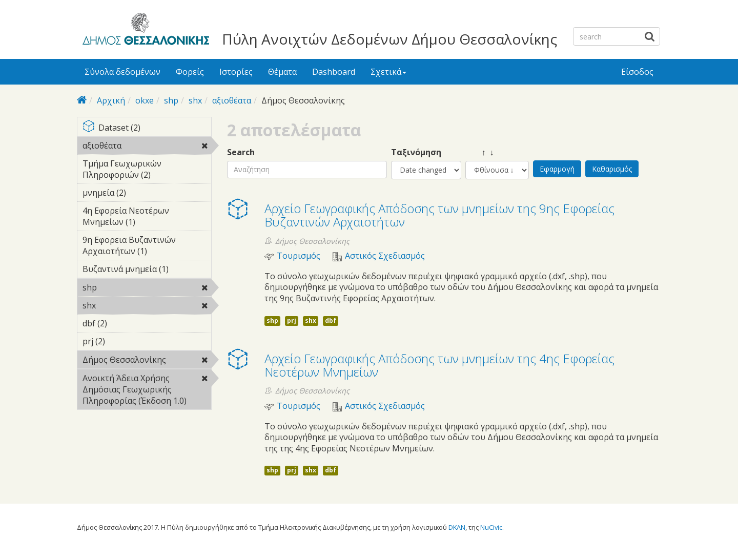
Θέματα (282, 72)
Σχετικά (388, 72)
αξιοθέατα (232, 100)
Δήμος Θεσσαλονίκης (147, 361)
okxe (145, 100)
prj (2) (121, 341)
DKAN (457, 527)
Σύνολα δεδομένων (122, 72)
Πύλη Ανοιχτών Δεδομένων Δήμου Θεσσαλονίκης (389, 39)
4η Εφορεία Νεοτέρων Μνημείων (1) (147, 218)
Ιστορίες (236, 72)
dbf (331, 320)
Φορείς (190, 72)
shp (171, 100)
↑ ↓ (480, 152)
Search (241, 152)
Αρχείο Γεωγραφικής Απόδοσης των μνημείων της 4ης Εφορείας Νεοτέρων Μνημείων (439, 365)
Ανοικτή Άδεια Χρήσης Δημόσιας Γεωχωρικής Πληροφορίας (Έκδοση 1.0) (147, 391)
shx (195, 100)
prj (292, 320)
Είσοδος (637, 72)
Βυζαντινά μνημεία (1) (147, 271)
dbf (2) (123, 323)
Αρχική (111, 100)
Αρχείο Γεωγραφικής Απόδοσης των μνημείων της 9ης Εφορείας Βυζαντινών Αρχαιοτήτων (439, 215)
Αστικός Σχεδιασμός (385, 256)
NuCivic (491, 527)
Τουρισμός (299, 256)
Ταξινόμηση (416, 152)
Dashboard (334, 72)
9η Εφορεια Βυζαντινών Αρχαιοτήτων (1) (147, 247)
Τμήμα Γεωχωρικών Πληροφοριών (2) (147, 171)
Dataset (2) (147, 128)
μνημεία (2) (142, 193)
